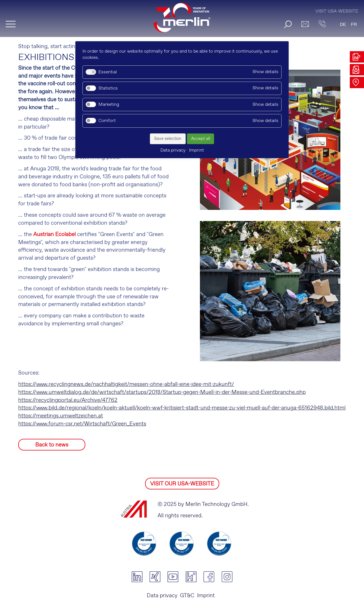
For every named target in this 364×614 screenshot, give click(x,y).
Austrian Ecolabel (54, 234)
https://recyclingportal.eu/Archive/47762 (68, 400)
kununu (191, 577)
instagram (227, 577)
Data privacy (162, 596)
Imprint (206, 596)
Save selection (168, 139)
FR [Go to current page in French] (354, 25)
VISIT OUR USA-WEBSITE (182, 484)
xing (155, 577)
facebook (209, 577)
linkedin (137, 577)
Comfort (107, 121)
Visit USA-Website (337, 11)
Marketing (109, 105)
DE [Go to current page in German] (343, 25)
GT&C (187, 596)
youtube (173, 577)
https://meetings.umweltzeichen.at (61, 416)
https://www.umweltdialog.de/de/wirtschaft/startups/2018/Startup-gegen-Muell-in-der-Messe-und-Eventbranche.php (162, 392)
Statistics (108, 88)
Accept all (200, 139)
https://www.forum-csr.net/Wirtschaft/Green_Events (82, 424)
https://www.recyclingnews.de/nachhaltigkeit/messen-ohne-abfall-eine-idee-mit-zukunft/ (126, 384)
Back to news (52, 445)
